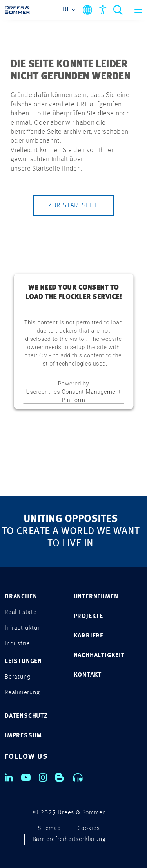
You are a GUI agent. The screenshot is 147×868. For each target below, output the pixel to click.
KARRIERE (89, 636)
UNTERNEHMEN (96, 597)
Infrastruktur (22, 628)
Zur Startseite (73, 205)
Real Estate (21, 612)
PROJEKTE (88, 616)
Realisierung (22, 693)
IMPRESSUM (23, 736)
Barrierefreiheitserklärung (69, 839)
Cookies (89, 828)
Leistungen (23, 661)
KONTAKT (88, 675)
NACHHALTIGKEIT (99, 656)
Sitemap (49, 828)
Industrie (17, 644)
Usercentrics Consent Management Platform (73, 395)
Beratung (17, 677)
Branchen (21, 597)
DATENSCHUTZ (26, 716)
